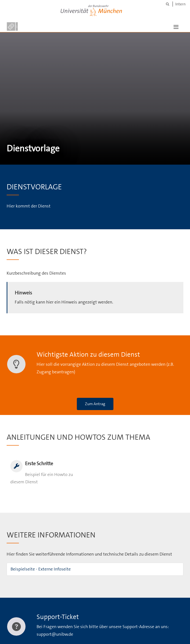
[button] (176, 26)
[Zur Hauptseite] (12, 26)
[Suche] (168, 4)
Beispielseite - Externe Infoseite (41, 569)
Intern (180, 4)
